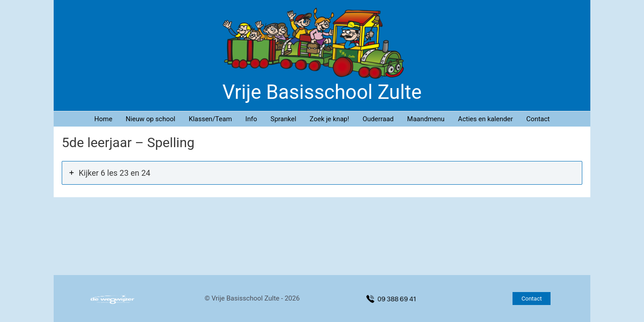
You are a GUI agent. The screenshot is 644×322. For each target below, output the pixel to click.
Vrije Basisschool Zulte (322, 92)
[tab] (322, 173)
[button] (532, 299)
